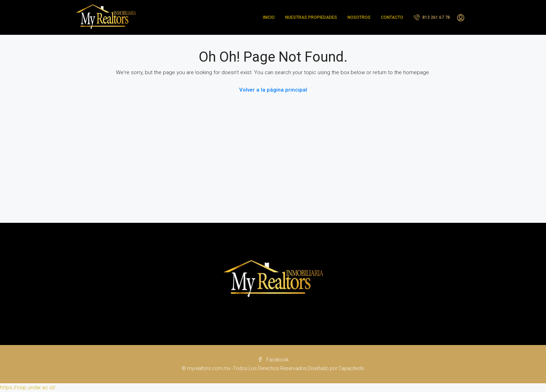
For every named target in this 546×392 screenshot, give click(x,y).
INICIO (269, 17)
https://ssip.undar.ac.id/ (28, 387)
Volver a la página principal (273, 90)
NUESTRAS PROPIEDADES (311, 17)
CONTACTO (392, 17)
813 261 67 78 (432, 17)
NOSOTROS (359, 17)
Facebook (273, 360)
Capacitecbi (351, 368)
